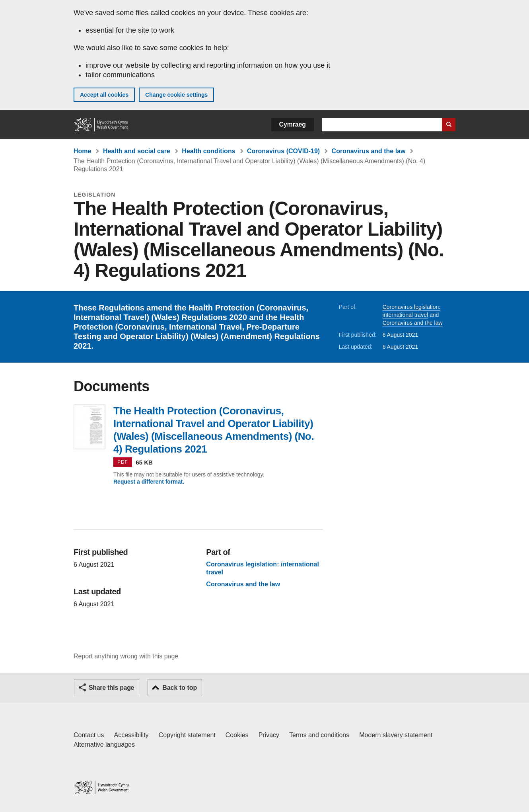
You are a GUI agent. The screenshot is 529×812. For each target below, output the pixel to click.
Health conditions (208, 151)
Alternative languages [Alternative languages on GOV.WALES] (104, 745)
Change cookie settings (176, 95)
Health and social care (137, 151)
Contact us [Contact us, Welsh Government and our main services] (89, 735)
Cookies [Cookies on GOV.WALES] (237, 735)
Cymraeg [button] (293, 124)
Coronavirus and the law (369, 151)
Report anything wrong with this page (126, 656)
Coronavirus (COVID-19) (283, 151)
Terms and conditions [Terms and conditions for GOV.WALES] (319, 735)
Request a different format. (149, 482)
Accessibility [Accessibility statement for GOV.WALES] (131, 735)
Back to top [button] (180, 688)
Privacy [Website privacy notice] (269, 735)
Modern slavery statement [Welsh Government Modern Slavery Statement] (396, 735)
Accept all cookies (104, 95)
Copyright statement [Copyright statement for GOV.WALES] (187, 735)
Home (82, 151)
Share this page (111, 688)
